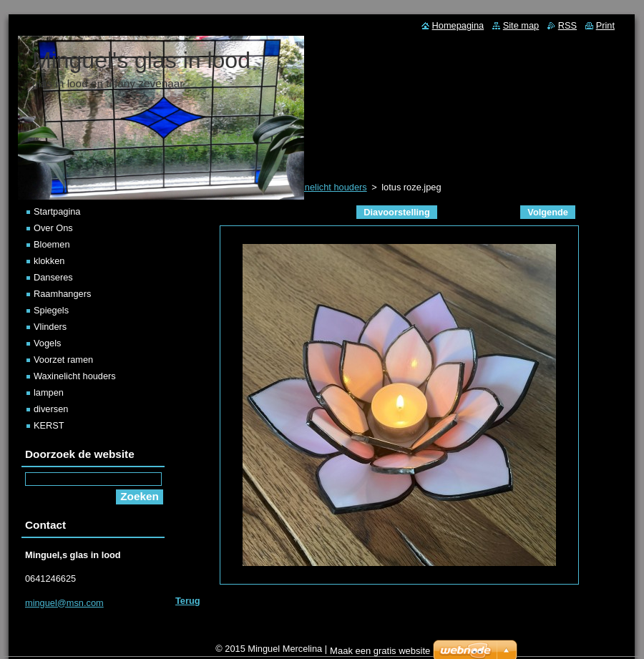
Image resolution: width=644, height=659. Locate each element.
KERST (49, 425)
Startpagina (57, 211)
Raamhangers (62, 294)
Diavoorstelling (396, 212)
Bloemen (52, 244)
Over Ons (53, 228)
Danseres (53, 277)
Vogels (47, 343)
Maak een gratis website (380, 651)
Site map (521, 25)
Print (605, 25)
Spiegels (51, 310)
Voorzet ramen (63, 360)
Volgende (548, 212)
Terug (188, 601)
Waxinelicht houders (75, 376)
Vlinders (50, 327)
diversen (51, 409)
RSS (567, 25)
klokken (49, 261)
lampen (49, 392)
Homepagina (458, 25)
